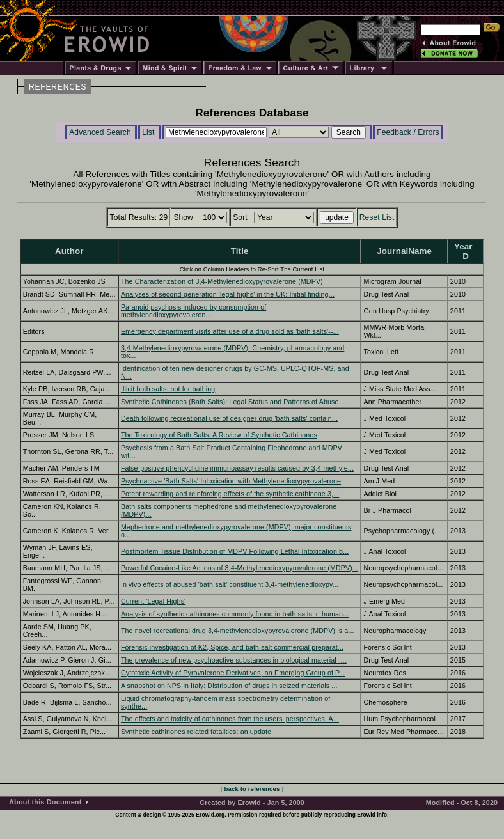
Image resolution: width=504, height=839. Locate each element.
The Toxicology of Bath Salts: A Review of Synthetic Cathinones (219, 435)
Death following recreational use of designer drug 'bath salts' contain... (229, 418)
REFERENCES (58, 87)
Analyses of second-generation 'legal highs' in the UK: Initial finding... (228, 294)
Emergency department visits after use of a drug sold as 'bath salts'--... (230, 331)
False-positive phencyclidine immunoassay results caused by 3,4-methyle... (237, 468)
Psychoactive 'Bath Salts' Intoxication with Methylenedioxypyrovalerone (231, 481)
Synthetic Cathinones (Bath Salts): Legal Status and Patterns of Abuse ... (234, 402)
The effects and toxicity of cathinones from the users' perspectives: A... (230, 719)
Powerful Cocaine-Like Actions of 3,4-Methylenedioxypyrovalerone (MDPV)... (240, 568)
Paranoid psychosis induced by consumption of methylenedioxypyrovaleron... (193, 311)
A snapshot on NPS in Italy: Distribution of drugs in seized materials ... (229, 686)
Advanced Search (100, 132)
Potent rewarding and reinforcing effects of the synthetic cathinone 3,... (230, 494)
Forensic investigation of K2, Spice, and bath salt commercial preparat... (232, 647)
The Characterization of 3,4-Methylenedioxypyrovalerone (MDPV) (222, 281)
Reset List (377, 217)
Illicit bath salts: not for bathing (168, 389)
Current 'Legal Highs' (153, 601)
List (148, 132)
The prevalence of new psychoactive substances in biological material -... (234, 660)
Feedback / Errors (408, 132)
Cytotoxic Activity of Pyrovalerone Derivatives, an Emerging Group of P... (233, 673)
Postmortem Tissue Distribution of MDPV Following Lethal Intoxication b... (235, 551)
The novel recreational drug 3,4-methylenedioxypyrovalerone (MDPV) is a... (238, 631)
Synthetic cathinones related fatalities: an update (196, 732)
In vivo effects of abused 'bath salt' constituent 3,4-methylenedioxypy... (230, 584)
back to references (252, 789)
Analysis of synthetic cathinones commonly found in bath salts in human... (235, 614)
